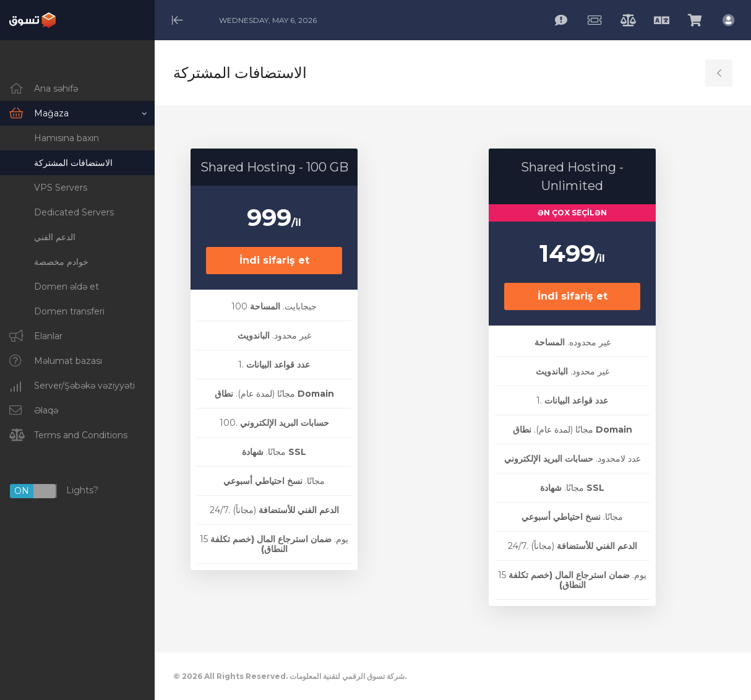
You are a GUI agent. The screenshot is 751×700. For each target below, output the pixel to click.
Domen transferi (69, 311)
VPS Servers (61, 188)
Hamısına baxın (67, 138)
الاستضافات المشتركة (73, 163)
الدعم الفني (55, 237)
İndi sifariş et (274, 260)
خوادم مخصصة (61, 262)
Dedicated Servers (74, 212)
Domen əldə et (67, 287)
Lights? (54, 491)
